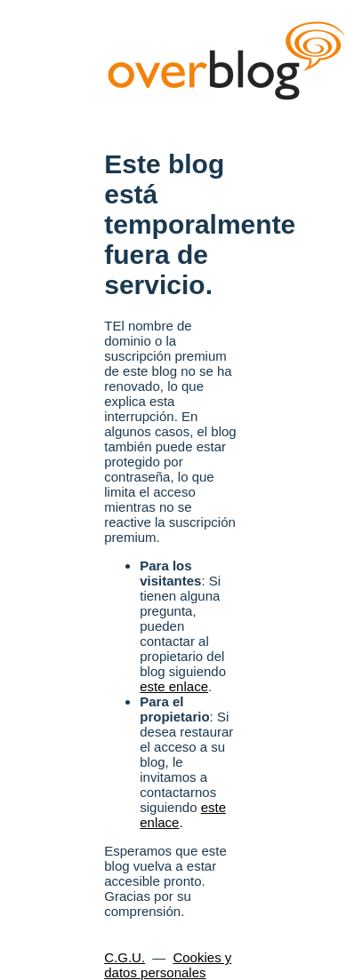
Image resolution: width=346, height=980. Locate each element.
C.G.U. (125, 957)
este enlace (174, 686)
